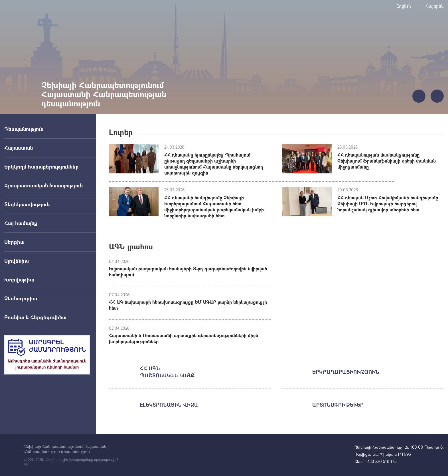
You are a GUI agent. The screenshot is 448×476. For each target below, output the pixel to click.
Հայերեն (435, 6)
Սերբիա (14, 242)
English (404, 6)
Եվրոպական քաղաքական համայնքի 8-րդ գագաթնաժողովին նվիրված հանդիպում (188, 272)
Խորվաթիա (19, 279)
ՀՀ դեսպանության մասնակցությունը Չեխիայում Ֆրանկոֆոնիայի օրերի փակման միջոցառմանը (387, 161)
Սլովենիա (17, 261)
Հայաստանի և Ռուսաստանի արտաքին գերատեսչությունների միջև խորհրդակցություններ (184, 338)
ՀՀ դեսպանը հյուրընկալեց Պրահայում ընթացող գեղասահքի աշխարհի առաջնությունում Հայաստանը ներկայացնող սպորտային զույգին (214, 164)
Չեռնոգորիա (21, 298)
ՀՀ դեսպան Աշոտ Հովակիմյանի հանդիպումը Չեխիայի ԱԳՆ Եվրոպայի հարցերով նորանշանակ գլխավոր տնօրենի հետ (388, 203)
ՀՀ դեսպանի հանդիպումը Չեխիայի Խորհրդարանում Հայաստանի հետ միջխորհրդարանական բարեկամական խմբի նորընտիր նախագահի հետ (214, 206)
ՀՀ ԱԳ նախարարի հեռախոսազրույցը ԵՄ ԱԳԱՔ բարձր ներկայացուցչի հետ (188, 305)
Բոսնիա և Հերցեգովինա (35, 317)
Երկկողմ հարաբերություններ (41, 167)
